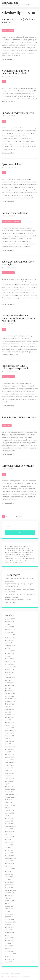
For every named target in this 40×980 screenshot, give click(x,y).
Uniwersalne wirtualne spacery (18, 113)
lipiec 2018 (8, 866)
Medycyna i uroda (8, 273)
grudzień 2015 (10, 949)
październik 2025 (11, 635)
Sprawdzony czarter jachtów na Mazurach (18, 21)
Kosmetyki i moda (8, 377)
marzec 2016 (9, 941)
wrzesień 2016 (10, 925)
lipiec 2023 (8, 707)
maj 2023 (8, 712)
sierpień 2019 (9, 832)
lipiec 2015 (8, 962)
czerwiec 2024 (10, 677)
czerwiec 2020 (10, 805)
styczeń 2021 (9, 786)
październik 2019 (10, 826)
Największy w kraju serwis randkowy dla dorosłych (15, 72)
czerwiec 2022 (10, 741)
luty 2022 (8, 752)
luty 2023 (8, 720)
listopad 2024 (9, 664)
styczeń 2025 (9, 659)
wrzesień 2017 (9, 893)
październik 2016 (10, 922)
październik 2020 (11, 794)
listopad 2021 (9, 760)
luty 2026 (8, 624)
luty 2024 (8, 688)
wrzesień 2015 (9, 957)
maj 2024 (8, 680)
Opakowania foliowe (12, 164)
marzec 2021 (9, 781)
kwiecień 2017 (10, 906)
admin (5, 25)
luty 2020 (8, 816)
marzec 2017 (9, 909)
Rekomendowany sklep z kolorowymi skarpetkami (15, 367)
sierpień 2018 (9, 863)
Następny (20, 517)
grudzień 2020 (10, 789)
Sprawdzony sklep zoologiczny (18, 466)
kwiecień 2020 (10, 810)
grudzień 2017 (10, 885)
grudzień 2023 (10, 693)
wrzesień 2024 (10, 669)
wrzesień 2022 (10, 733)
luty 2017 (8, 911)
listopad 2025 (9, 632)
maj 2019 (8, 840)
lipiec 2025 (8, 643)
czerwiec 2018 (10, 869)
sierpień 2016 (9, 927)
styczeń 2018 (9, 882)
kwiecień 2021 (10, 778)
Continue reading (8, 59)
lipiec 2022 (8, 739)
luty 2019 (8, 848)
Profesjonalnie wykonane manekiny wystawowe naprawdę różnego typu (19, 318)
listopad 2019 (9, 824)
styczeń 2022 (9, 754)
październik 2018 (11, 858)
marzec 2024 (9, 685)
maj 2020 (8, 808)
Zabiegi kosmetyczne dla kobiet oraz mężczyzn (18, 263)
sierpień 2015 (9, 959)
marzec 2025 (9, 653)
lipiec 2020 (9, 802)
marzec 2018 (9, 877)
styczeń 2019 (9, 850)
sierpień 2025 (9, 640)
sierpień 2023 (9, 704)
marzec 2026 (9, 622)
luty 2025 (8, 656)
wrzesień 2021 (9, 765)
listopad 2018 (9, 855)
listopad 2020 (9, 792)
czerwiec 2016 (10, 933)
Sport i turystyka (8, 31)
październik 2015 (10, 954)
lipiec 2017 (8, 898)
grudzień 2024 (10, 661)
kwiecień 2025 (10, 651)
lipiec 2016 (8, 930)
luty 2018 (8, 879)
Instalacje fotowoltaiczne (15, 213)
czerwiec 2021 (10, 773)
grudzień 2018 (10, 853)
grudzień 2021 (10, 757)
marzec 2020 (9, 813)
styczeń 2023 (9, 723)
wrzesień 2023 (10, 701)
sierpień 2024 (9, 672)
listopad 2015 (9, 951)
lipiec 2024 (8, 675)
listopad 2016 (9, 919)
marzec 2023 (9, 717)
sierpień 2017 (9, 895)
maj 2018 (8, 871)
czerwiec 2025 (10, 646)
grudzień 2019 (10, 821)
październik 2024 (11, 667)
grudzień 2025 (10, 630)
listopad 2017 (9, 887)
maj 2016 (8, 935)
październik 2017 (10, 890)
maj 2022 (8, 744)
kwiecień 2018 (10, 874)
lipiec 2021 (8, 770)
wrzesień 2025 (10, 638)
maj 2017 (8, 903)
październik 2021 (10, 762)
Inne (4, 82)
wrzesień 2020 (10, 797)
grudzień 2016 (10, 917)
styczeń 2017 (9, 914)
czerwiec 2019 (10, 837)
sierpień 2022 (9, 736)
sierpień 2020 (9, 800)
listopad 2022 (9, 728)
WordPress (28, 977)
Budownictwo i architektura (11, 222)
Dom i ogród (7, 426)
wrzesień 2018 (10, 861)
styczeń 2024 (9, 691)
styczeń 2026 (9, 627)
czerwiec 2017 (10, 901)
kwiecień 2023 (10, 715)
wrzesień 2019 (10, 829)
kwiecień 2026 (10, 619)
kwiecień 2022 (10, 747)
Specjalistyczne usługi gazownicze (20, 417)
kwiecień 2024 (10, 683)
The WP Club (12, 977)
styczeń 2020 (9, 818)
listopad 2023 (9, 696)
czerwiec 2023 (10, 709)
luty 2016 (8, 943)
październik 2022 (11, 731)
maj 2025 (8, 648)
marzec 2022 (9, 749)
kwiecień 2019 (10, 842)
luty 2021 (8, 784)
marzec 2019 (9, 845)
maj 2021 (8, 776)
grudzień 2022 (10, 725)
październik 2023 (11, 699)
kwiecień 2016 (10, 938)
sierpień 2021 (9, 768)
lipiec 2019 (8, 834)
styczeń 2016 (9, 946)
